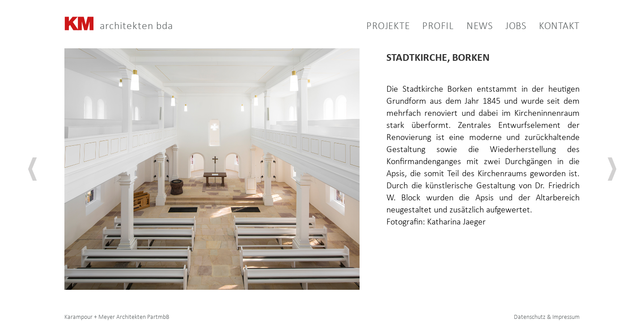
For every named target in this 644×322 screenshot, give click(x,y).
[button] (432, 27)
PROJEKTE (388, 27)
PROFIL (438, 27)
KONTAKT (559, 27)
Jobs (516, 27)
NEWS (480, 27)
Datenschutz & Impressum (547, 317)
